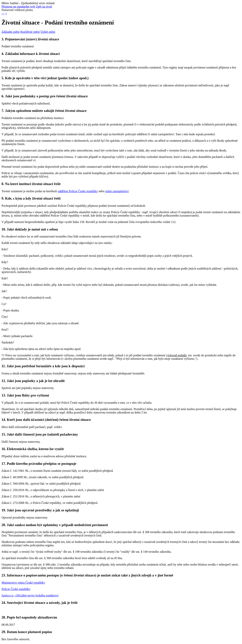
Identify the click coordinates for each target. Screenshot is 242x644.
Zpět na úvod (44, 7)
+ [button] (6, 13)
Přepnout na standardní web (18, 7)
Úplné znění (48, 32)
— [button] (3, 13)
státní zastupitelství (117, 191)
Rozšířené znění (30, 32)
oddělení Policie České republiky (78, 191)
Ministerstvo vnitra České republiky (23, 583)
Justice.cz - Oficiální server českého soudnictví (30, 595)
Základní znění (11, 32)
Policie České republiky (16, 589)
